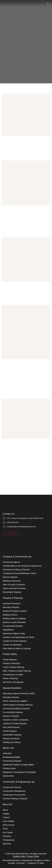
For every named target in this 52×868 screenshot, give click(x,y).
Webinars (7, 844)
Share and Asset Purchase (14, 588)
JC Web (40, 863)
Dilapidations (8, 630)
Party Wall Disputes (11, 727)
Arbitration (7, 753)
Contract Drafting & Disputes (15, 799)
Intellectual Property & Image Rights (18, 765)
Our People (8, 832)
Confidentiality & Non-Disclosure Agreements (22, 566)
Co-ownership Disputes (13, 626)
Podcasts (7, 836)
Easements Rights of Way (14, 633)
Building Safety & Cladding (14, 618)
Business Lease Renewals (14, 622)
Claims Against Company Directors (18, 705)
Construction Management (14, 791)
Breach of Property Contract (15, 611)
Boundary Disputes (11, 607)
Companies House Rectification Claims (20, 573)
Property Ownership (11, 663)
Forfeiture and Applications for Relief (18, 637)
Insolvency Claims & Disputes (16, 720)
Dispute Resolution (12, 688)
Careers (6, 817)
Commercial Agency (11, 562)
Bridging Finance (10, 615)
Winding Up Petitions (12, 742)
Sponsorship (8, 776)
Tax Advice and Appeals (13, 682)
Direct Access (9, 825)
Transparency (9, 840)
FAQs (5, 829)
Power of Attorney (10, 678)
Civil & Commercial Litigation (15, 701)
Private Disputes (10, 660)
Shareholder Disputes (12, 592)
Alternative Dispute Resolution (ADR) (19, 694)
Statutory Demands (11, 739)
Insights (6, 814)
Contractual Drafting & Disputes (16, 570)
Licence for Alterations (12, 645)
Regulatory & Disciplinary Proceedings (19, 772)
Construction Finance (12, 787)
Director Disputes (10, 577)
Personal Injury (9, 768)
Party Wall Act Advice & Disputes (17, 648)
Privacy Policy (33, 856)
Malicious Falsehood (12, 581)
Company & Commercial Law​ (17, 557)
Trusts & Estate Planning (13, 667)
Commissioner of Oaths (13, 675)
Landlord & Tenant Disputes (15, 641)
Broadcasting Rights (11, 757)
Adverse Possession (12, 603)
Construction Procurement (14, 795)
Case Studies (9, 821)
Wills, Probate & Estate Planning (17, 671)
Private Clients (10, 654)
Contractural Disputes (12, 761)
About (5, 810)
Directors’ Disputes (11, 716)
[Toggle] (48, 3)
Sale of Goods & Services (14, 585)
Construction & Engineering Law (19, 782)
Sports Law (8, 748)
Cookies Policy (19, 856)
